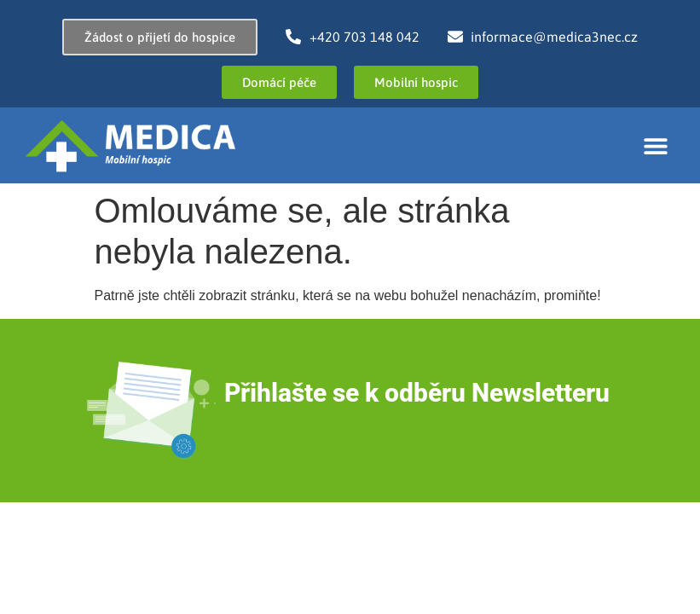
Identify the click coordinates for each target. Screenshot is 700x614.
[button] (655, 145)
